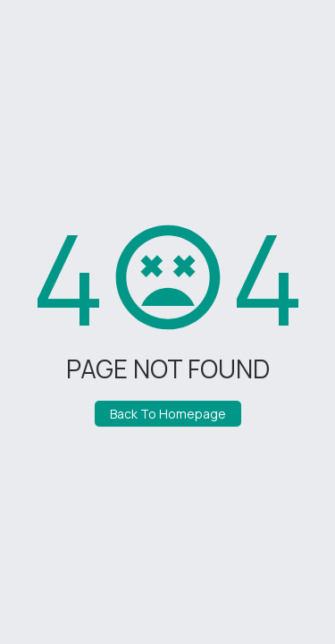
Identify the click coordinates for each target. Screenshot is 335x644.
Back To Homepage (168, 414)
